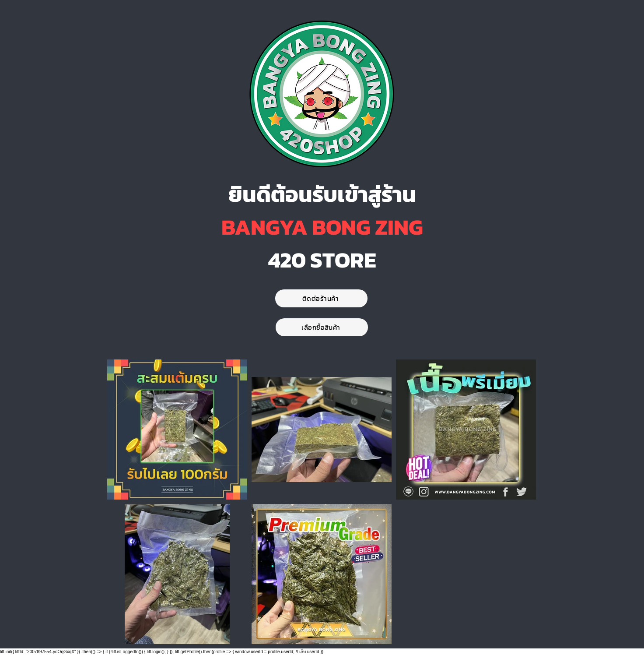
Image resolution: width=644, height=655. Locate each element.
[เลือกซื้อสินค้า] (322, 327)
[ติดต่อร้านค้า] (321, 298)
